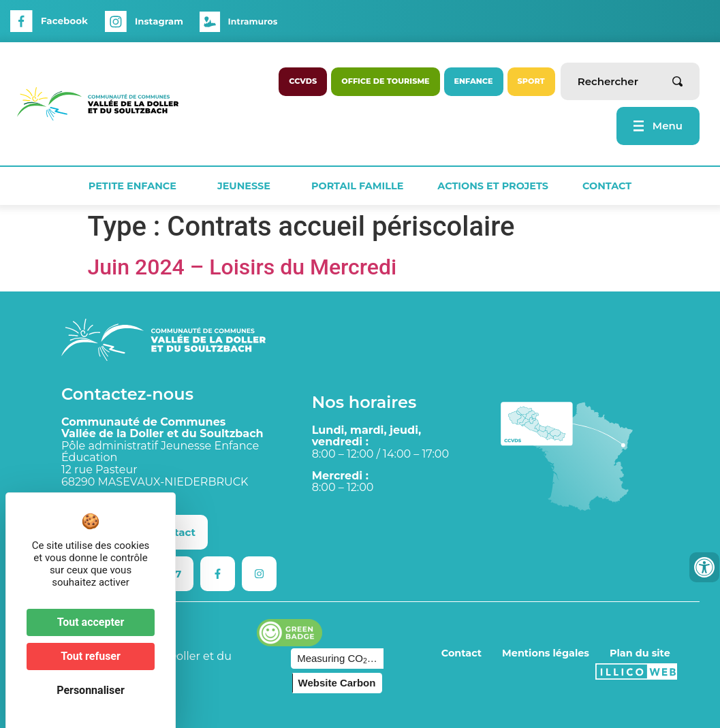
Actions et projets (493, 186)
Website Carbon (337, 683)
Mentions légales (546, 653)
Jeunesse (247, 186)
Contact (607, 186)
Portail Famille (357, 186)
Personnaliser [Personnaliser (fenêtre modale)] (91, 690)
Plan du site (640, 653)
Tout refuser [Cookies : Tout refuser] (91, 656)
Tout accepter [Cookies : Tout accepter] (91, 622)
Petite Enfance (136, 186)
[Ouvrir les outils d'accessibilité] (704, 567)
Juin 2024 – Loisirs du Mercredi (242, 267)
